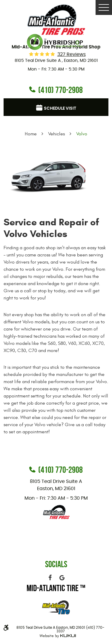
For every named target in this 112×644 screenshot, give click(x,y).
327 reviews (72, 54)
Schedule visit (60, 108)
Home (31, 134)
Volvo (82, 134)
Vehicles (56, 134)
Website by (57, 636)
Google (62, 578)
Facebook (50, 578)
